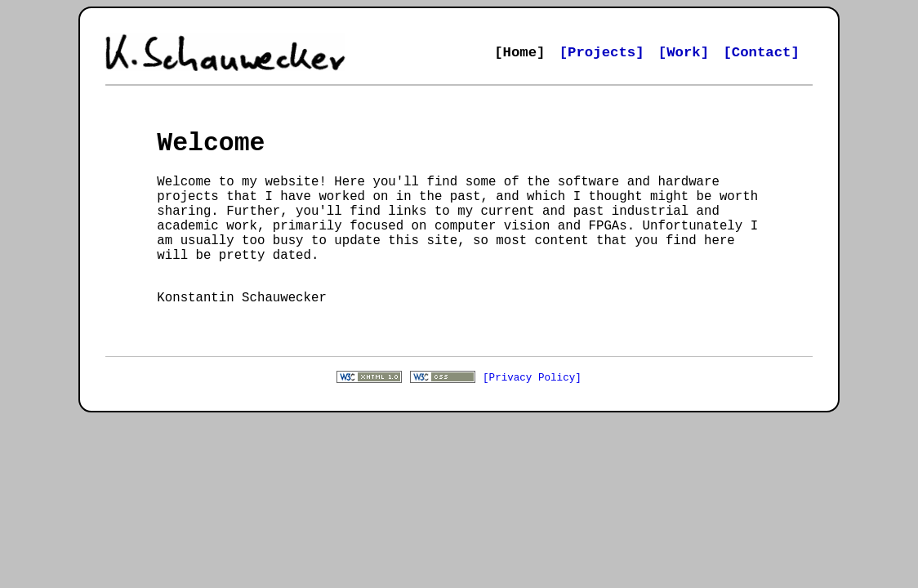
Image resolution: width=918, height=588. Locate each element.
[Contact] (761, 53)
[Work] (684, 53)
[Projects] (602, 53)
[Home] (519, 53)
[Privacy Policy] (532, 413)
